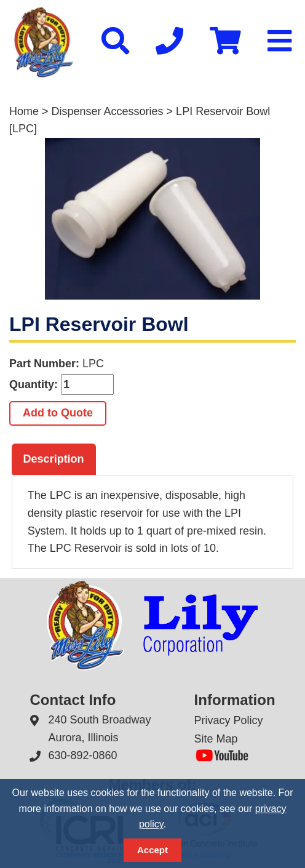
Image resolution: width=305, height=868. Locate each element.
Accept (152, 850)
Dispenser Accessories (108, 111)
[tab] (54, 460)
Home (24, 111)
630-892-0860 (82, 755)
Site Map (216, 739)
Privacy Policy (229, 720)
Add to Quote (58, 413)
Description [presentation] (54, 459)
